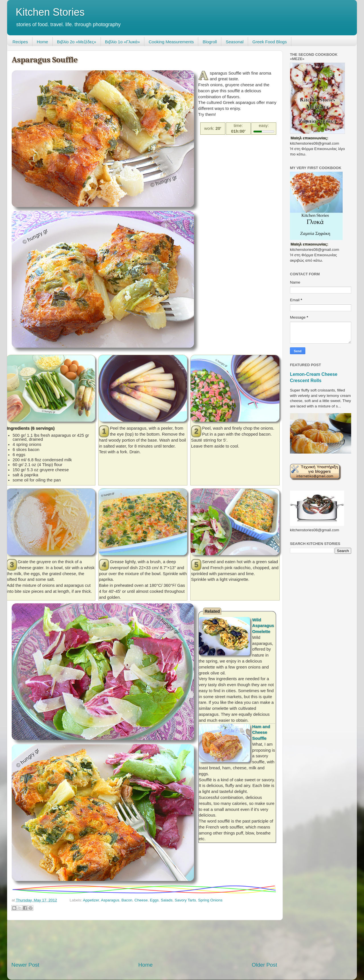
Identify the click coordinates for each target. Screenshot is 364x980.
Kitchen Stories (50, 12)
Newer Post (25, 965)
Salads (166, 900)
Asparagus (110, 900)
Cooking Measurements (171, 42)
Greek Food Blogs (270, 42)
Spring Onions (210, 900)
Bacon (127, 900)
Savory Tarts (185, 900)
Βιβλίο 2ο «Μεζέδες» (77, 42)
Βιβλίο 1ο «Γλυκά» (122, 42)
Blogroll (210, 42)
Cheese (141, 900)
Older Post (264, 965)
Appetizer (91, 900)
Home (42, 42)
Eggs (154, 900)
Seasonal (235, 42)
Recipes (20, 42)
